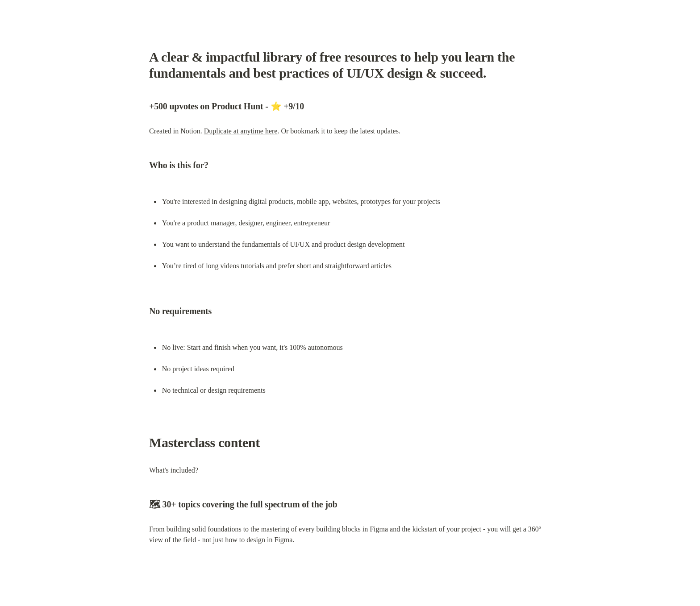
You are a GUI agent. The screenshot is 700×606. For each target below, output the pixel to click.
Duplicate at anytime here (241, 131)
